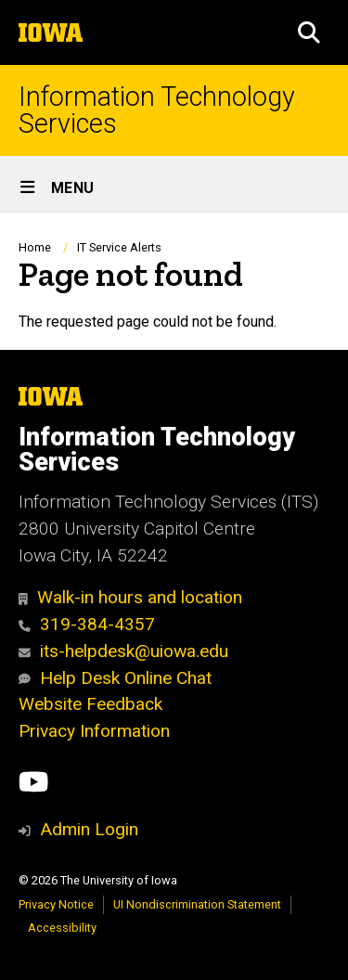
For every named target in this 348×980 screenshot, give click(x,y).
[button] (309, 32)
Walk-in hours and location (130, 597)
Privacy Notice (56, 904)
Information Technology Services (157, 110)
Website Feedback (90, 704)
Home (35, 247)
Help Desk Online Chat (115, 678)
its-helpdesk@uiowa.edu (123, 651)
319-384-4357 (87, 624)
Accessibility (62, 928)
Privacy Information (94, 731)
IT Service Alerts (119, 247)
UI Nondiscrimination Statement (197, 904)
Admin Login (89, 829)
